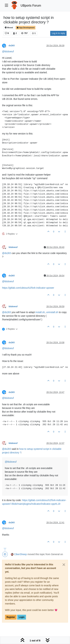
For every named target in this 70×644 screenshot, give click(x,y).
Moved (9, 28)
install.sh (40, 312)
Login (22, 617)
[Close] (64, 565)
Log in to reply (58, 33)
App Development (26, 28)
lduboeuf (13, 247)
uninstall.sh (52, 312)
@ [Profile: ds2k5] (7, 253)
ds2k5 (12, 46)
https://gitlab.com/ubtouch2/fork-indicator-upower (28, 288)
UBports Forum (31, 6)
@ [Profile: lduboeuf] (8, 51)
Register (11, 617)
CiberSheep (20, 554)
